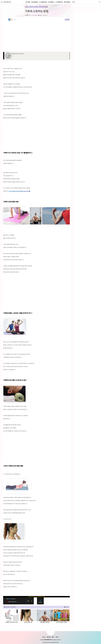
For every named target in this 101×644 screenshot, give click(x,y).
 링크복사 (67, 20)
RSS (57, 637)
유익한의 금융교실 (35, 3)
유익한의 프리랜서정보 (60, 3)
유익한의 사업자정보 (51, 3)
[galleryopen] (16, 216)
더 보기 (67, 607)
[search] (99, 2)
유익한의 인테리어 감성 (43, 3)
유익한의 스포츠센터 (68, 3)
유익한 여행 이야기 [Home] (7, 2)
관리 (53, 637)
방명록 (49, 637)
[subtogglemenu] (2, 2)
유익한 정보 (28, 3)
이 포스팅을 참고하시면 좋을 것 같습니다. (19, 191)
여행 (73, 3)
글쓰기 (44, 637)
